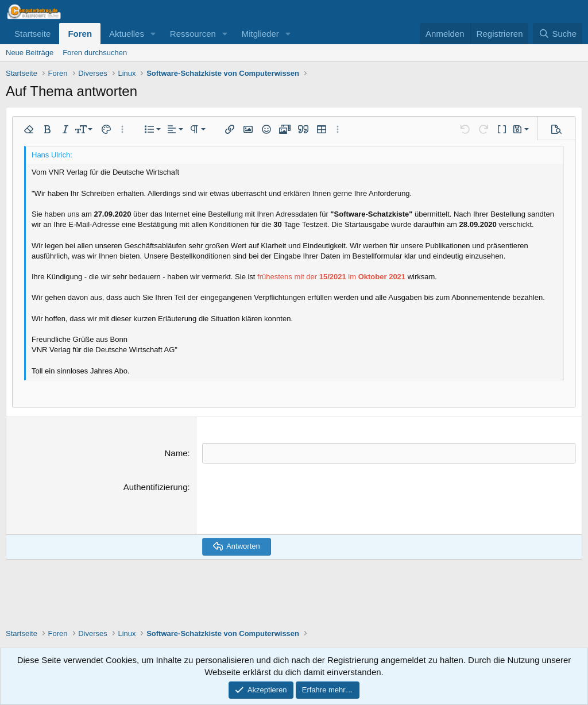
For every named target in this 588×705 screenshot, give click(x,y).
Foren (80, 34)
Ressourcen (193, 34)
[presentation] (289, 503)
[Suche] (558, 34)
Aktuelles (127, 34)
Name (176, 453)
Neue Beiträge (30, 53)
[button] (153, 34)
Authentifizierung (156, 486)
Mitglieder (260, 34)
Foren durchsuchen (95, 53)
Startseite (32, 34)
